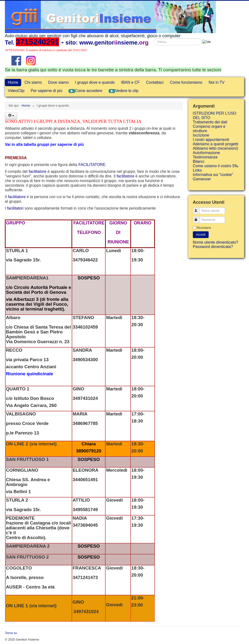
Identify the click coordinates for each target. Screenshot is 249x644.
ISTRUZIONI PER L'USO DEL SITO (215, 115)
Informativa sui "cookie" (213, 175)
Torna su (11, 633)
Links (197, 170)
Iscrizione (201, 135)
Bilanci (199, 161)
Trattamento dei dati (210, 122)
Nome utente (199, 209)
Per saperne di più (46, 91)
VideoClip (16, 91)
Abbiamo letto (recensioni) (215, 148)
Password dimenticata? (213, 247)
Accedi (201, 235)
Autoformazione (206, 153)
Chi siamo (33, 82)
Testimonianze (205, 157)
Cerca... (154, 39)
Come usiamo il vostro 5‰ (216, 166)
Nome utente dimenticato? (216, 242)
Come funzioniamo (186, 82)
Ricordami (204, 228)
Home (13, 82)
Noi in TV (217, 82)
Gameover (202, 179)
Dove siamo (58, 82)
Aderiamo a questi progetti (216, 144)
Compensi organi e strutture (209, 129)
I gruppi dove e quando (95, 82)
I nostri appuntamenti (211, 140)
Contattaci (155, 82)
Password (199, 218)
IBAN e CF (130, 82)
